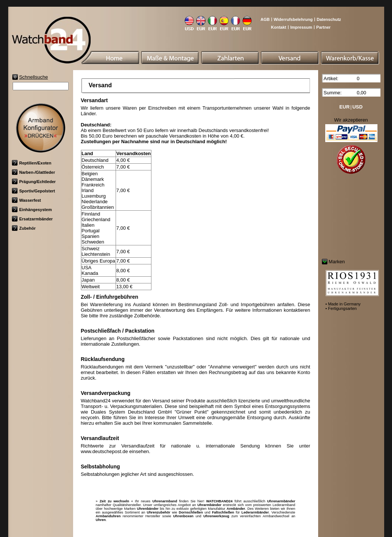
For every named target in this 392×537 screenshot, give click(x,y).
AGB (265, 19)
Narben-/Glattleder (34, 172)
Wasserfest (26, 200)
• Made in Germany (343, 304)
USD (357, 107)
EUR (344, 107)
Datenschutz (329, 19)
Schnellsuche (33, 77)
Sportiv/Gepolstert (34, 191)
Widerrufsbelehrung (293, 19)
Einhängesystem (32, 210)
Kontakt (279, 27)
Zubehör (24, 228)
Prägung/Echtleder (34, 182)
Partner (324, 27)
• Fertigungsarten (341, 308)
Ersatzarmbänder (32, 219)
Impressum (301, 27)
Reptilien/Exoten (32, 163)
